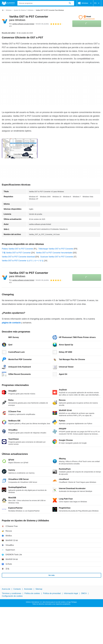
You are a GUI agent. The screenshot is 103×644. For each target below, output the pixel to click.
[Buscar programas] (70, 3)
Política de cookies (32, 593)
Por (22, 24)
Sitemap (39, 589)
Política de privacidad (52, 593)
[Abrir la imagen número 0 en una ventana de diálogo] (20, 148)
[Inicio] (3, 10)
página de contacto (11, 323)
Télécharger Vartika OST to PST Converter (56, 249)
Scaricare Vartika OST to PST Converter (57, 257)
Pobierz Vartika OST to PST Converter (18, 249)
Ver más (52, 575)
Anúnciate (28, 589)
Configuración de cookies (12, 596)
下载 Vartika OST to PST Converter (16, 253)
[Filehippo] (8, 3)
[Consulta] (46, 3)
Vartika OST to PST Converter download (18, 257)
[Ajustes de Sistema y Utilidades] (24, 10)
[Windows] (9, 10)
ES (97, 3)
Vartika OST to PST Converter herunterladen (54, 253)
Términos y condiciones (12, 593)
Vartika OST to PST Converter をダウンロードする (23, 261)
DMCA (84, 593)
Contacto (17, 589)
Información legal (71, 593)
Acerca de (6, 589)
